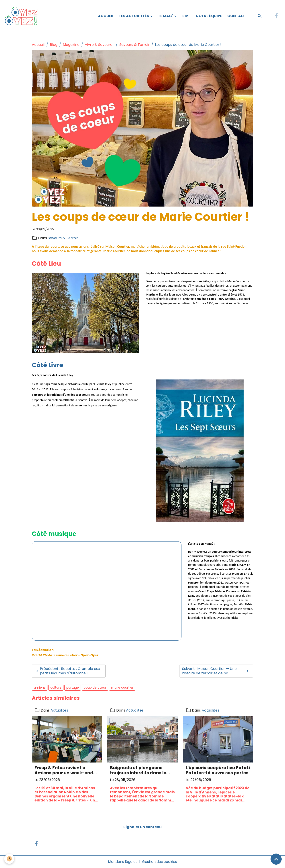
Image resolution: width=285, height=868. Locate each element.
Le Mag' (166, 16)
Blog (54, 45)
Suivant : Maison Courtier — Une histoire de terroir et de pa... (216, 671)
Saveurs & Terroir (134, 45)
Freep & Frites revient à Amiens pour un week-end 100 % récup (64, 770)
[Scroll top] (276, 859)
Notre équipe (209, 16)
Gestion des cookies (160, 862)
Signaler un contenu (142, 827)
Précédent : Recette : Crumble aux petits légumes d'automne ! (67, 671)
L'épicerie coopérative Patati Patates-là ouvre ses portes (218, 770)
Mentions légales (123, 862)
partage (73, 688)
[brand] (22, 16)
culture (56, 688)
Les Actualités (134, 16)
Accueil (106, 16)
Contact (237, 16)
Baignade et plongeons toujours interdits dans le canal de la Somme (138, 770)
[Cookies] (9, 859)
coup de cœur (95, 688)
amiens (40, 688)
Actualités (59, 710)
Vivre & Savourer (99, 45)
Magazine (71, 45)
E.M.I (186, 16)
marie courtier (122, 688)
